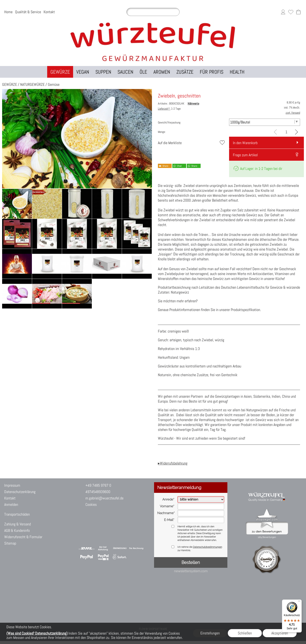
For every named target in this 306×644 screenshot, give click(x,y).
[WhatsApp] (95, 531)
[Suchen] (153, 12)
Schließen (245, 633)
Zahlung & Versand (18, 524)
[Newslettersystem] (129, 531)
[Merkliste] (291, 12)
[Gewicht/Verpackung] (265, 122)
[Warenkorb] (298, 12)
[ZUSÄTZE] (185, 72)
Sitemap (10, 543)
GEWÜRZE (10, 84)
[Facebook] (118, 531)
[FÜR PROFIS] (212, 72)
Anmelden (11, 504)
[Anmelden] (283, 12)
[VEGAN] (83, 72)
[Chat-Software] (106, 531)
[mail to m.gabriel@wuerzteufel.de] (84, 531)
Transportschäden (17, 514)
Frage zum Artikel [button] (245, 155)
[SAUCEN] (125, 72)
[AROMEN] (162, 72)
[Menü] (299, 602)
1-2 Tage (169, 109)
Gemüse (54, 84)
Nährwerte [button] (193, 103)
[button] (254, 72)
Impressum (12, 485)
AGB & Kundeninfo (17, 530)
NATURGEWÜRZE (32, 84)
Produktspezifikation (245, 310)
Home (8, 12)
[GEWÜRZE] (60, 72)
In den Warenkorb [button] (245, 143)
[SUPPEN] (103, 72)
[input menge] (286, 132)
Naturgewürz (180, 292)
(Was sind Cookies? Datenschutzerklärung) (37, 633)
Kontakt (49, 12)
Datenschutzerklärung (20, 492)
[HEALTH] (237, 72)
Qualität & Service (28, 12)
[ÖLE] (143, 72)
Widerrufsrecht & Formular (23, 537)
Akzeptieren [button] (280, 633)
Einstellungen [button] (210, 633)
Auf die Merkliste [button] (170, 143)
